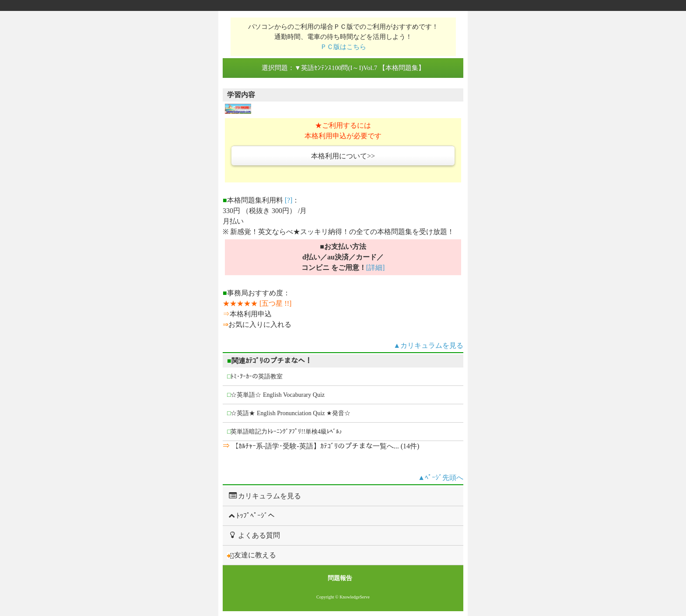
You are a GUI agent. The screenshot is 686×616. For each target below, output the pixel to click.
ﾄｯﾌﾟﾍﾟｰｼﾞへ (251, 516)
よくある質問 (254, 535)
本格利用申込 (251, 314)
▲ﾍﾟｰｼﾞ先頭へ (441, 478)
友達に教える (252, 555)
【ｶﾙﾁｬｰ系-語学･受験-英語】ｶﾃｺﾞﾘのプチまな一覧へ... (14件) (324, 446)
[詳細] (376, 268)
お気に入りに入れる (260, 324)
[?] (289, 200)
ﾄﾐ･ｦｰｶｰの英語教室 (255, 376)
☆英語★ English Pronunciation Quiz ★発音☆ (289, 413)
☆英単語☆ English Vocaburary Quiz (276, 395)
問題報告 (340, 578)
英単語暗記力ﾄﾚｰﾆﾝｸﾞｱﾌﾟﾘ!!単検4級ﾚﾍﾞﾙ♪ (285, 432)
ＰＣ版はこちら (343, 47)
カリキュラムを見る (264, 496)
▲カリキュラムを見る (428, 345)
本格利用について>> (343, 156)
